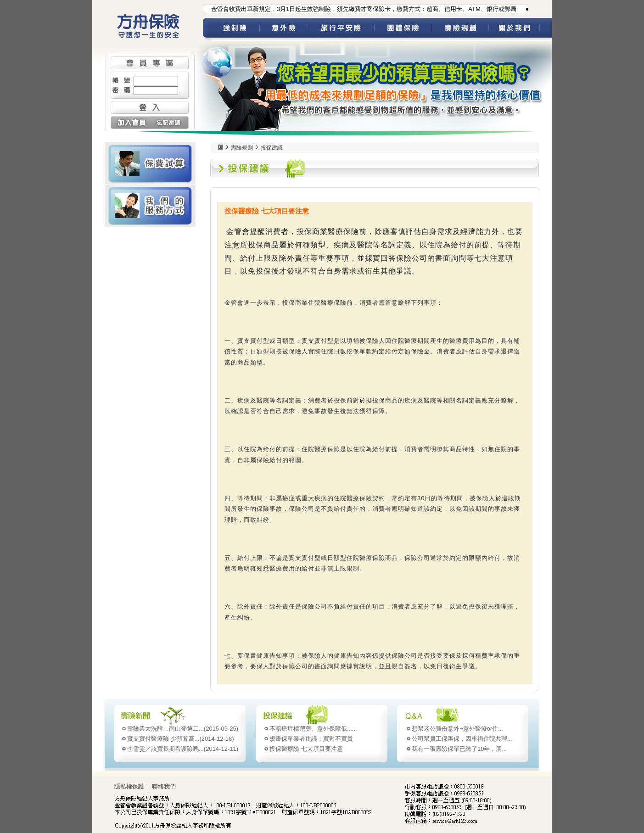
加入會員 (130, 123)
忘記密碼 (169, 123)
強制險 (235, 29)
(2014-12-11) (183, 749)
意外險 (283, 29)
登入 (150, 107)
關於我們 (520, 29)
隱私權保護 (129, 786)
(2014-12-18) (181, 739)
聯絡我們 (164, 786)
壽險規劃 (460, 29)
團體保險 (403, 29)
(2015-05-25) (183, 729)
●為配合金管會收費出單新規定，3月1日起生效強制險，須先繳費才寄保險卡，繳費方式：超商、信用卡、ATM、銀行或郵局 (356, 9)
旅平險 (341, 29)
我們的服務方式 (150, 206)
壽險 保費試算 (150, 163)
